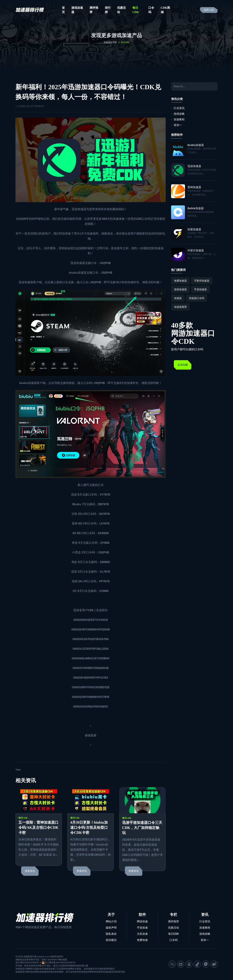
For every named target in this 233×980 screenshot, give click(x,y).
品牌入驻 (209, 10)
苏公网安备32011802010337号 (60, 963)
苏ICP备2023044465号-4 (28, 963)
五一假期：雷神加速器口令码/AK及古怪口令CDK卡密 (38, 827)
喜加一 (178, 125)
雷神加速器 (194, 187)
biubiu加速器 (78, 273)
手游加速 (142, 928)
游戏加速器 (77, 10)
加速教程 (179, 119)
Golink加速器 (196, 208)
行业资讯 (179, 108)
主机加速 (142, 934)
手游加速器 (200, 289)
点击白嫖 (183, 365)
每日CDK (136, 10)
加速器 (178, 298)
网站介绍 (111, 921)
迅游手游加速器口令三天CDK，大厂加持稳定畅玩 (142, 828)
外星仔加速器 (196, 250)
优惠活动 (121, 10)
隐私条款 (111, 934)
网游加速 (142, 921)
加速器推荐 (180, 307)
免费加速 (142, 940)
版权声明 (111, 928)
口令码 (151, 10)
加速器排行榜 (110, 42)
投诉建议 (111, 940)
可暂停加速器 (202, 281)
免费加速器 (180, 281)
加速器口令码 (197, 298)
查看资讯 (30, 871)
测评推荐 (94, 10)
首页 (63, 10)
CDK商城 (165, 10)
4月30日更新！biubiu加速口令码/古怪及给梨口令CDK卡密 (89, 827)
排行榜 (108, 10)
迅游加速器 (79, 209)
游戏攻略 (179, 114)
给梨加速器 (194, 229)
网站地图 (63, 960)
